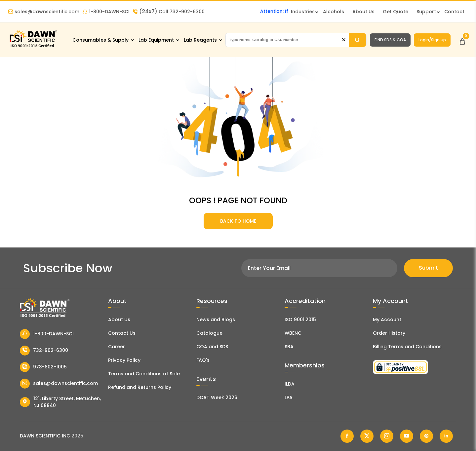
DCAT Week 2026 (217, 397)
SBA (289, 347)
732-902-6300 (44, 351)
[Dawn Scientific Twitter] (367, 436)
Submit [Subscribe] (428, 268)
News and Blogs (216, 319)
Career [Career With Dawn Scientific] (117, 347)
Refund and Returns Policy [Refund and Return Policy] (140, 387)
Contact (454, 12)
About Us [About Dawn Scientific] (363, 12)
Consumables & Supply (100, 40)
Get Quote (396, 12)
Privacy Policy (124, 360)
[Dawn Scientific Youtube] (407, 436)
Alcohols (334, 12)
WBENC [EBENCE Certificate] (293, 333)
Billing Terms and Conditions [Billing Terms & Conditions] (407, 347)
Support (426, 12)
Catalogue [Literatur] (209, 333)
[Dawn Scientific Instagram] (387, 436)
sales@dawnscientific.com (44, 12)
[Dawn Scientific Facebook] (347, 436)
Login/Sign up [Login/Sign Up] (432, 40)
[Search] (357, 40)
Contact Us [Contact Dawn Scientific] (122, 333)
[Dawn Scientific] (33, 47)
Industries (303, 12)
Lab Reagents (200, 40)
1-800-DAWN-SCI (106, 12)
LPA (289, 397)
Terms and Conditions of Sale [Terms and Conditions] (144, 374)
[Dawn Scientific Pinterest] (426, 436)
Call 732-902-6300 (169, 12)
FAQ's (203, 360)
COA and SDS (212, 347)
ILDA (290, 384)
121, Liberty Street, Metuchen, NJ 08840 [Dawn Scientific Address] (60, 402)
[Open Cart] (462, 40)
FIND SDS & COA (390, 40)
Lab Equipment (156, 40)
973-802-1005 (43, 367)
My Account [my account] (387, 319)
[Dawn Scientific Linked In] (446, 436)
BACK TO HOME (238, 221)
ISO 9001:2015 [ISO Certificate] (300, 319)
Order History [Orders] (389, 333)
